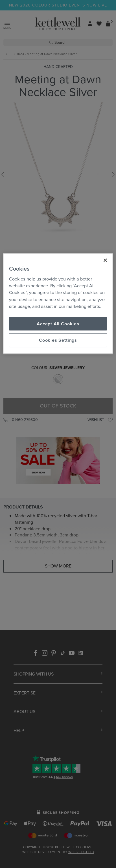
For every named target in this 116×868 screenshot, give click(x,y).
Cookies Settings (58, 340)
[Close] (105, 260)
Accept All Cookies (58, 324)
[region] (58, 304)
